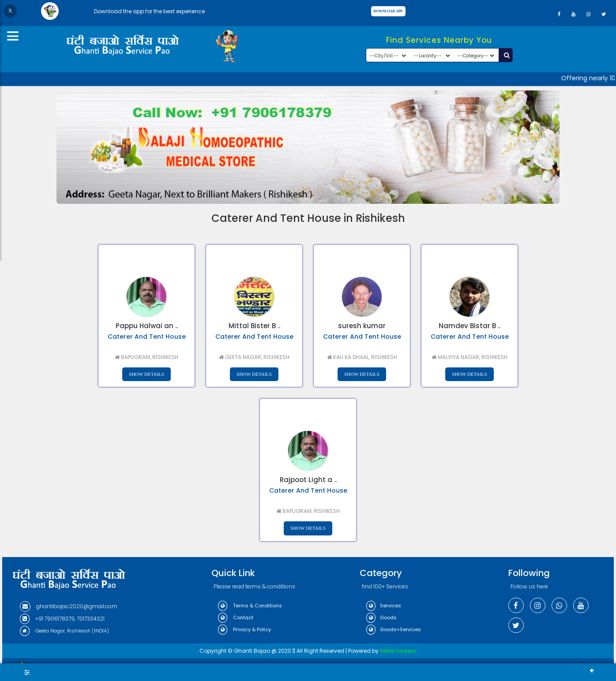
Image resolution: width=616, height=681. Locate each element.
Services (384, 606)
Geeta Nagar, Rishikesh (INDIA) (64, 631)
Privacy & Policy (244, 629)
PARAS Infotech (398, 651)
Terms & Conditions (250, 606)
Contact (236, 617)
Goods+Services (394, 629)
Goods (381, 617)
